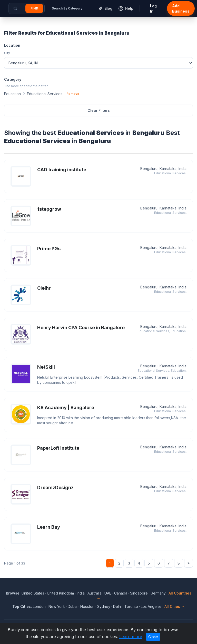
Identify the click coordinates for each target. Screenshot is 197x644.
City (7, 53)
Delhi (117, 606)
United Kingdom (60, 593)
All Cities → (175, 606)
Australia (95, 593)
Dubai (73, 606)
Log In (153, 8)
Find (34, 8)
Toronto (131, 606)
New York (57, 606)
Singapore (139, 593)
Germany (158, 593)
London (39, 606)
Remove (73, 94)
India (81, 593)
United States (33, 593)
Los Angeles (151, 606)
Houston (87, 606)
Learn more (131, 637)
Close (153, 637)
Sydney (104, 606)
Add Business (181, 8)
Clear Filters (99, 110)
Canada (121, 593)
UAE (108, 593)
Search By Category (67, 8)
